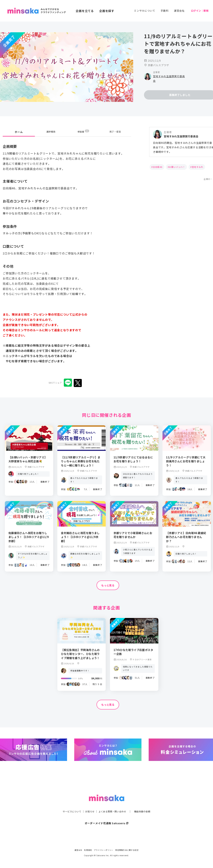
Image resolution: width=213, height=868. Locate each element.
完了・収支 (115, 132)
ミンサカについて (145, 11)
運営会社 (179, 11)
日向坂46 (158, 167)
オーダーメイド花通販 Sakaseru (106, 816)
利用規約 (88, 850)
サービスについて (68, 804)
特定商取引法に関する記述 (127, 850)
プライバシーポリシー (104, 850)
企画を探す (107, 11)
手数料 (164, 11)
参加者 (83, 132)
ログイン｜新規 (200, 11)
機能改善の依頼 (146, 804)
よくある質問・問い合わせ (113, 804)
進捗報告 (51, 132)
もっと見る (108, 586)
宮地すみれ (198, 167)
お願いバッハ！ (177, 167)
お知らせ (88, 804)
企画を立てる (85, 11)
